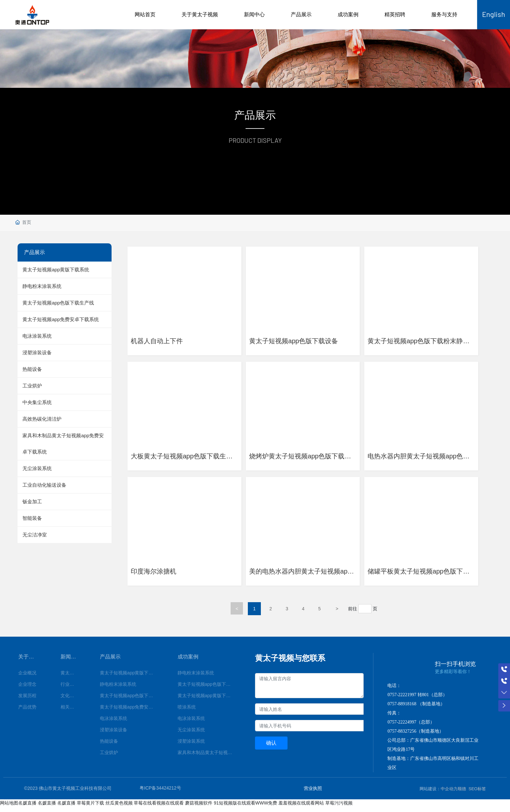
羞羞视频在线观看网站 (301, 808)
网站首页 (145, 14)
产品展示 (301, 14)
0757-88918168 (402, 709)
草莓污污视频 (339, 808)
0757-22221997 (402, 700)
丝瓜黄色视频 (119, 808)
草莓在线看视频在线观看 (159, 808)
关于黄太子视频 (200, 14)
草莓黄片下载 (90, 808)
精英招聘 (395, 14)
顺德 (462, 794)
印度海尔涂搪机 (157, 573)
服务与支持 (444, 14)
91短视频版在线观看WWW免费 (245, 808)
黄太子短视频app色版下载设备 (297, 339)
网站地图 (9, 808)
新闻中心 (254, 14)
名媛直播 (27, 808)
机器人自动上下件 (160, 339)
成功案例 (348, 14)
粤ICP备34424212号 (160, 793)
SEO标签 (477, 794)
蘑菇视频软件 (199, 808)
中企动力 (449, 794)
